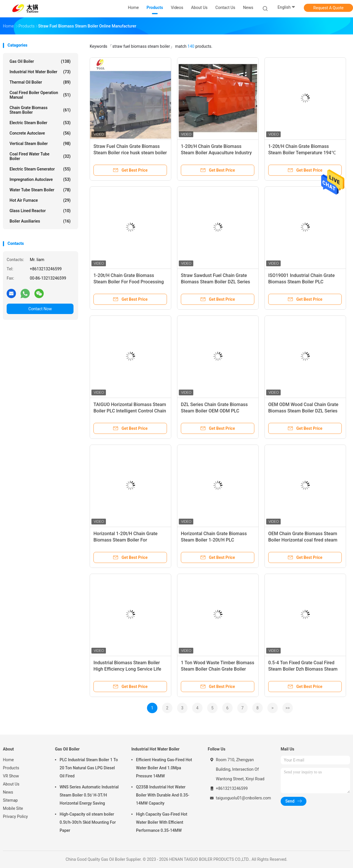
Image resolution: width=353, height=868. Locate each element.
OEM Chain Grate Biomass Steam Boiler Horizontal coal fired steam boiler (303, 540)
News (8, 792)
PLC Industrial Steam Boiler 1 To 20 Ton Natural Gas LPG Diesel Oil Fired (89, 768)
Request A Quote (328, 8)
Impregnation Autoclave (40, 179)
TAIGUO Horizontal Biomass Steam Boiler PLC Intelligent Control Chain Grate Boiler (130, 411)
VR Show (11, 776)
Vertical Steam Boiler (40, 144)
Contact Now (40, 309)
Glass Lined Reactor (40, 211)
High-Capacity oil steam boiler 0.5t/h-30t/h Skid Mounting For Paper (88, 822)
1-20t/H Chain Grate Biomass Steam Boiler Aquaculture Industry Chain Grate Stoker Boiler (216, 153)
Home (8, 760)
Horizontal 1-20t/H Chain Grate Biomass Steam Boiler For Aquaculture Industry (125, 540)
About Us (11, 784)
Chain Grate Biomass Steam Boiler (40, 110)
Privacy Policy (15, 816)
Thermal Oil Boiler (40, 82)
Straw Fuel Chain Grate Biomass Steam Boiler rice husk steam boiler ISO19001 (130, 153)
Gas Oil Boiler (40, 61)
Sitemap (10, 800)
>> (288, 708)
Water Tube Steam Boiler (40, 190)
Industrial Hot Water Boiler (40, 72)
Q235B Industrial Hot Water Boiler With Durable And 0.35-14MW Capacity (163, 795)
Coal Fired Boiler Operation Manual (40, 95)
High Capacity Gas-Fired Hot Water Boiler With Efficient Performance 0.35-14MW (162, 822)
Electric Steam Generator (40, 169)
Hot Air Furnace (40, 200)
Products (11, 768)
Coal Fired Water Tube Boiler (40, 156)
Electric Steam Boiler (40, 123)
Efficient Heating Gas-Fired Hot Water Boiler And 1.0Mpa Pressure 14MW (164, 768)
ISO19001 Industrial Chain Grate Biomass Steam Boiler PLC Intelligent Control (301, 282)
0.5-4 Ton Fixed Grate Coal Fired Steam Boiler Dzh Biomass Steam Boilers (303, 669)
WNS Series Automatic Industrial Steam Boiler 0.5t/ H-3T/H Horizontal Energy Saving (89, 795)
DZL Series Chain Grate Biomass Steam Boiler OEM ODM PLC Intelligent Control (214, 411)
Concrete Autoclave (40, 133)
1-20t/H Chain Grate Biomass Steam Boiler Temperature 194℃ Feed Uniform (302, 153)
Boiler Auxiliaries (40, 221)
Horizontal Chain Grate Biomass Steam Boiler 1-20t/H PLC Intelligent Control (214, 540)
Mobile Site (13, 808)
